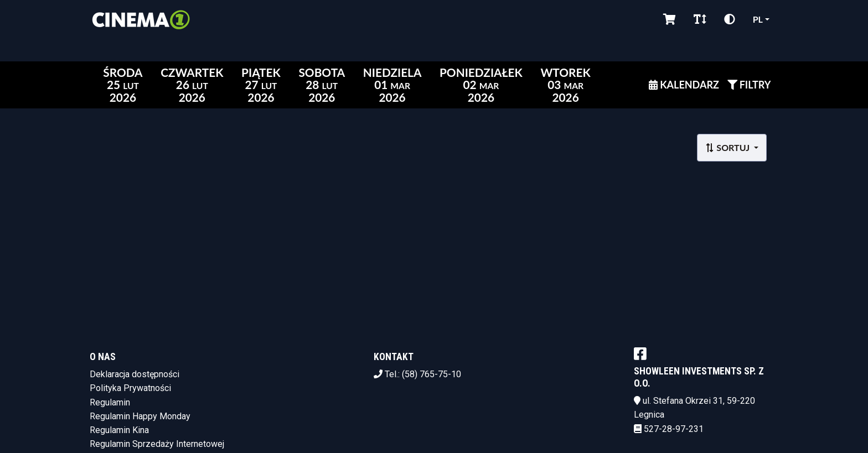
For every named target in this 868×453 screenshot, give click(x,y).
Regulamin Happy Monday (140, 416)
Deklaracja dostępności (135, 374)
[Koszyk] (670, 19)
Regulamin (110, 402)
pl (758, 19)
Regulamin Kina (119, 430)
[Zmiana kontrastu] (730, 19)
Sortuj (728, 147)
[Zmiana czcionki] (700, 19)
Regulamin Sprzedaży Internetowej (157, 444)
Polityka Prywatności (130, 388)
